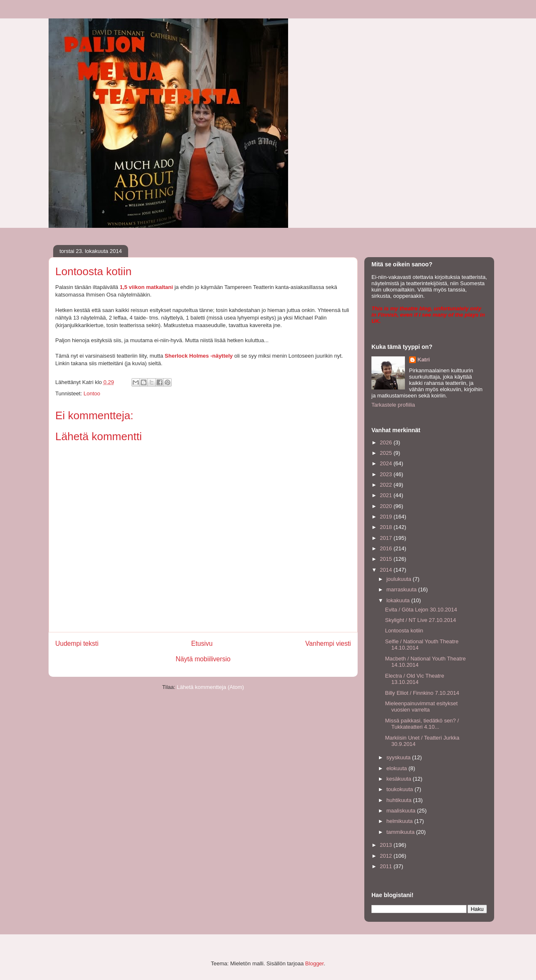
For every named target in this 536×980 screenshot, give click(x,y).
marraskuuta (402, 589)
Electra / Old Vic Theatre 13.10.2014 (414, 679)
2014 (387, 570)
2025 (387, 453)
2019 (387, 517)
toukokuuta (401, 789)
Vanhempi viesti (328, 643)
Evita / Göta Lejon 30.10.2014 (421, 610)
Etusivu (202, 643)
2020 (387, 506)
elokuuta (398, 768)
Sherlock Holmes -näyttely (199, 356)
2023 (387, 474)
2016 (387, 548)
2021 (387, 495)
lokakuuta (399, 600)
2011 (387, 866)
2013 (387, 845)
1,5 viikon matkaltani (146, 287)
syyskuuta (399, 757)
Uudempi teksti (77, 643)
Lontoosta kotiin (404, 631)
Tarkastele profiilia (393, 405)
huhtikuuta (400, 800)
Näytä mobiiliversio (203, 659)
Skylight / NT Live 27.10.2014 (420, 620)
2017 (387, 538)
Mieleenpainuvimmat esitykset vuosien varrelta (421, 707)
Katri (424, 360)
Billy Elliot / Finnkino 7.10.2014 (422, 693)
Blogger (314, 963)
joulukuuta (400, 579)
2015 (387, 559)
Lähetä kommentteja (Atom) (210, 687)
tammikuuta (401, 832)
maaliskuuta (402, 811)
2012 (387, 856)
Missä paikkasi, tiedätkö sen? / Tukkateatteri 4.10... (422, 724)
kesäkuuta (400, 779)
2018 (387, 527)
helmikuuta (400, 821)
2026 (387, 442)
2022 (387, 485)
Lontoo (92, 393)
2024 (387, 463)
